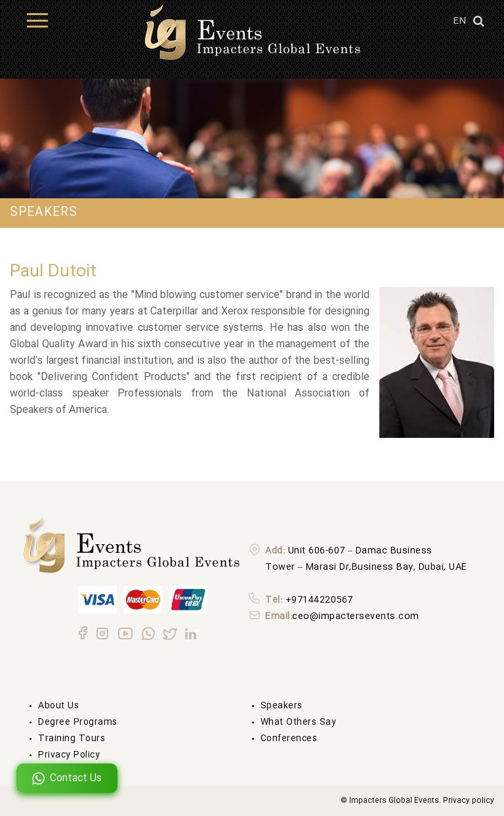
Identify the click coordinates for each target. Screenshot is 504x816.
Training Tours (72, 739)
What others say (299, 722)
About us (58, 706)
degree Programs (78, 722)
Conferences (289, 739)
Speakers (282, 706)
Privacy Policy (69, 755)
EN (459, 21)
